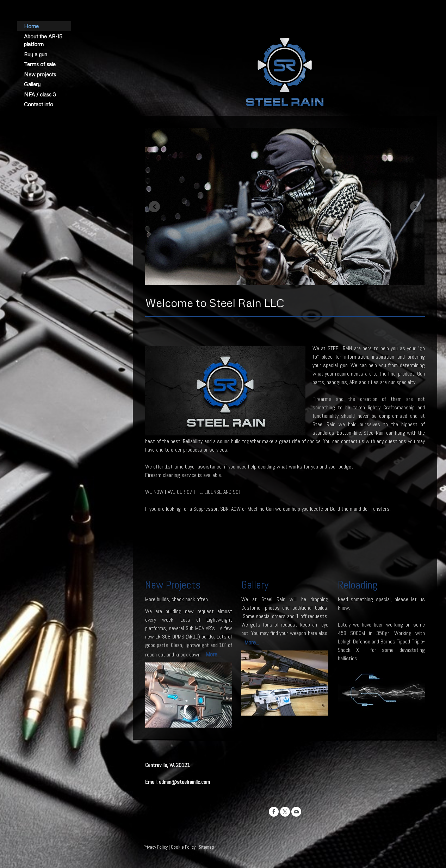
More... (213, 654)
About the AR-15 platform (43, 40)
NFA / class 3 (40, 94)
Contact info (39, 104)
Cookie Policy (183, 847)
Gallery (32, 84)
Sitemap (206, 847)
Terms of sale (40, 64)
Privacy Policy (156, 847)
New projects (40, 74)
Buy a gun (36, 54)
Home (31, 26)
